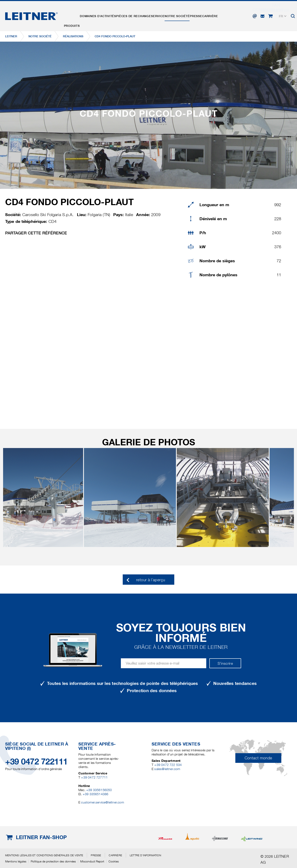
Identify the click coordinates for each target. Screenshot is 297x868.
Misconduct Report (92, 861)
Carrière (227, 15)
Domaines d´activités (102, 15)
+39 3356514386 (96, 794)
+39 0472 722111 (36, 762)
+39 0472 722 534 (168, 765)
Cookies (114, 861)
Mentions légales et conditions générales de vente (44, 855)
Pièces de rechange (140, 15)
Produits (73, 15)
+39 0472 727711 (94, 777)
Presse (210, 15)
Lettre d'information (145, 855)
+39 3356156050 (99, 790)
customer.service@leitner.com (102, 802)
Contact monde (258, 758)
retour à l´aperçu (151, 580)
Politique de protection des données (53, 861)
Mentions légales (16, 861)
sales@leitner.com (167, 769)
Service (167, 15)
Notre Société (189, 15)
